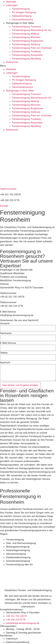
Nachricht (5, 363)
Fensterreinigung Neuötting (26, 59)
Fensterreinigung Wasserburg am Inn (32, 30)
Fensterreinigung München (26, 37)
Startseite (11, 2)
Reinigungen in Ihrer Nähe (20, 23)
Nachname (6, 333)
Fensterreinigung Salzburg (26, 44)
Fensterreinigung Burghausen (28, 41)
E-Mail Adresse (8, 343)
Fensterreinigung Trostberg (26, 51)
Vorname (5, 323)
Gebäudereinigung (22, 16)
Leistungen (12, 5)
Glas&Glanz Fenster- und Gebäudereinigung (28, 590)
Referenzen (12, 62)
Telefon (4, 353)
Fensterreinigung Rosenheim (27, 55)
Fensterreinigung (21, 9)
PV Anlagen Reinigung (24, 12)
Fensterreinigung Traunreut (26, 27)
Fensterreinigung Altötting (25, 34)
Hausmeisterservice (22, 19)
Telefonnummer (8, 189)
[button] (28, 66)
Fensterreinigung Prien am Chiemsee (32, 48)
